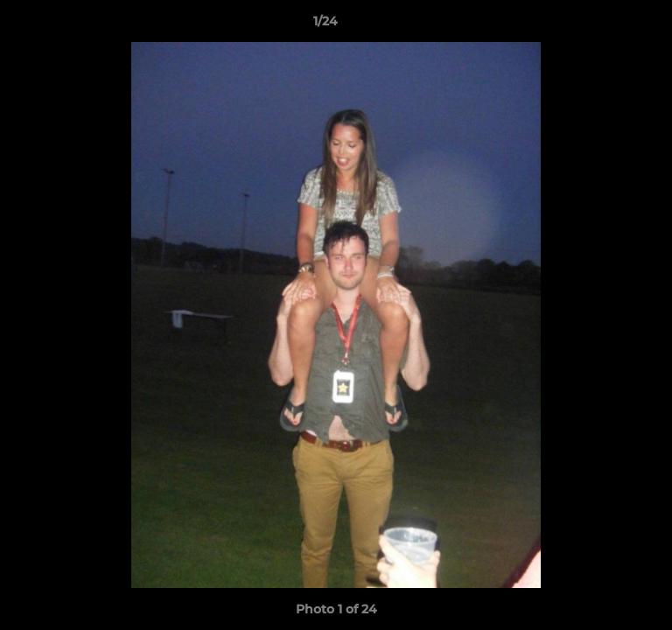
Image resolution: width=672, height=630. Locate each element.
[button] (609, 25)
